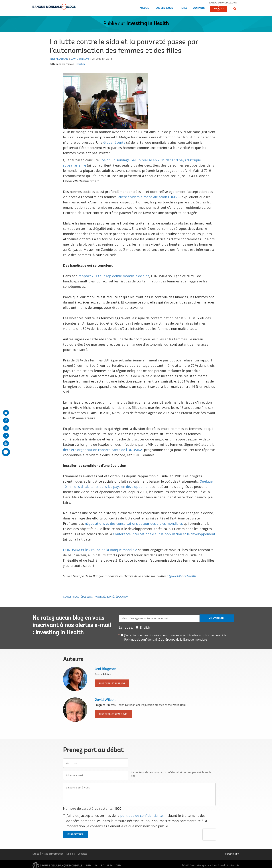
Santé (111, 597)
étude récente (114, 142)
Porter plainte (232, 854)
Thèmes (183, 8)
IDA (96, 865)
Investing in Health (148, 24)
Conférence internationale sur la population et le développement (164, 534)
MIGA (110, 865)
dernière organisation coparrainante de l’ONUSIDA (103, 450)
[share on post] (6, 428)
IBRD (88, 865)
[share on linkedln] (6, 436)
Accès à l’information (53, 854)
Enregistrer (75, 834)
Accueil (144, 8)
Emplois (71, 854)
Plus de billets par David (113, 714)
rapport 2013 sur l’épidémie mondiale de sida (114, 276)
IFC (102, 865)
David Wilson (80, 59)
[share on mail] (6, 413)
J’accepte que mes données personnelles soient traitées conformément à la (175, 637)
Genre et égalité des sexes (78, 597)
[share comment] (6, 452)
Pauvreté (100, 597)
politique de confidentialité (141, 816)
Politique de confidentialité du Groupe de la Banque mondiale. (166, 640)
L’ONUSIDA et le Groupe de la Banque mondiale (100, 550)
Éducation (122, 597)
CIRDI (118, 865)
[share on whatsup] (6, 443)
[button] (235, 9)
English (81, 64)
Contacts (199, 8)
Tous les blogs (164, 8)
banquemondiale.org (223, 3)
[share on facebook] (6, 420)
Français (70, 64)
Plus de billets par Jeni (112, 683)
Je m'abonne (217, 618)
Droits (36, 854)
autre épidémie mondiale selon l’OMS (148, 197)
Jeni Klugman (59, 59)
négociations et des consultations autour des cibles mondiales (134, 523)
